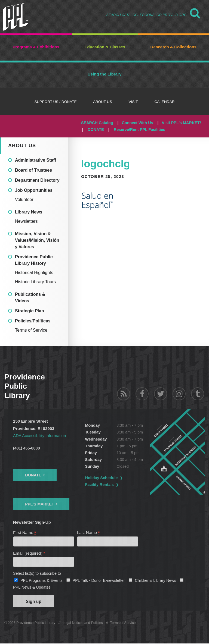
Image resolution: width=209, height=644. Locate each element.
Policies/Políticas (33, 321)
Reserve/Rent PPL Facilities (139, 130)
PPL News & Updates (32, 588)
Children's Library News (156, 581)
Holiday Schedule (102, 478)
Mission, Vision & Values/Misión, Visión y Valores (37, 240)
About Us (22, 146)
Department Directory (37, 180)
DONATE (96, 130)
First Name (25, 533)
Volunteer (24, 200)
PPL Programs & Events (42, 581)
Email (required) (29, 553)
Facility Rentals (100, 485)
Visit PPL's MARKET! (182, 123)
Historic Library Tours (35, 282)
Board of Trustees (33, 170)
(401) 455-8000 (26, 448)
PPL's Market (40, 504)
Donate (33, 475)
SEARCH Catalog (97, 123)
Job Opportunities (34, 190)
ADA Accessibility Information (40, 436)
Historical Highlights (34, 273)
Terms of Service (31, 330)
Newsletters (26, 221)
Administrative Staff (36, 160)
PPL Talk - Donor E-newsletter (99, 581)
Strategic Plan (30, 311)
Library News (29, 212)
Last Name (89, 533)
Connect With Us (138, 123)
